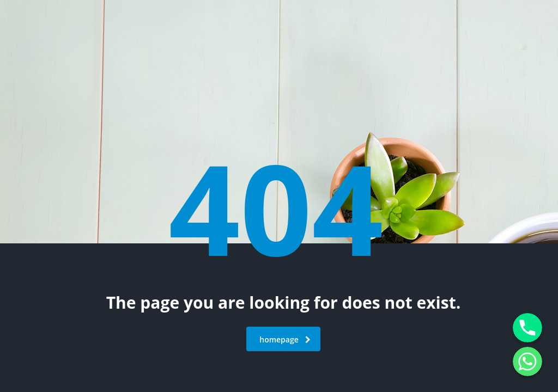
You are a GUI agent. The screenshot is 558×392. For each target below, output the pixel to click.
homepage (285, 339)
